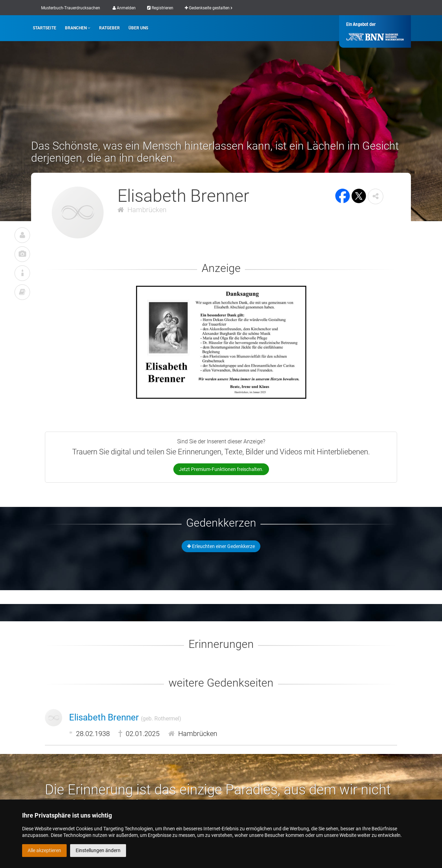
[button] (376, 196)
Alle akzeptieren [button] (44, 850)
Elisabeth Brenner (125, 717)
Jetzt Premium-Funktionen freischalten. (221, 469)
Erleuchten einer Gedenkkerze (221, 546)
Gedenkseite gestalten (208, 8)
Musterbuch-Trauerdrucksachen (71, 8)
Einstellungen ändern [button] (98, 850)
